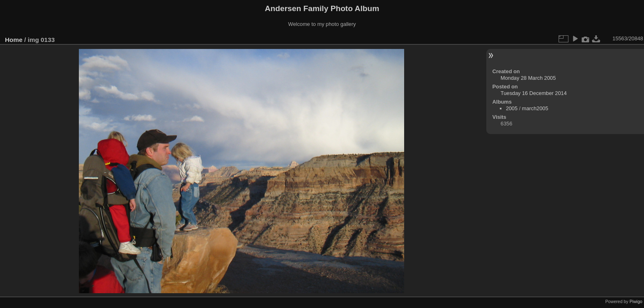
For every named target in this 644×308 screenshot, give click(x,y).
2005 (512, 108)
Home (14, 40)
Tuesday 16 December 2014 (534, 93)
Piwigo (636, 301)
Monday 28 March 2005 (528, 78)
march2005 (535, 108)
